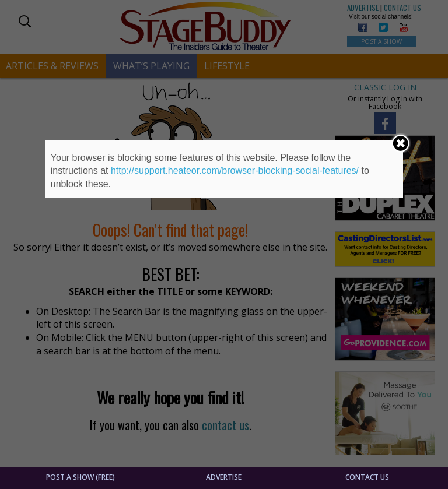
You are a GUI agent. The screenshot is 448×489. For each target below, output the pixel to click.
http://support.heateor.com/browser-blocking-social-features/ (235, 170)
